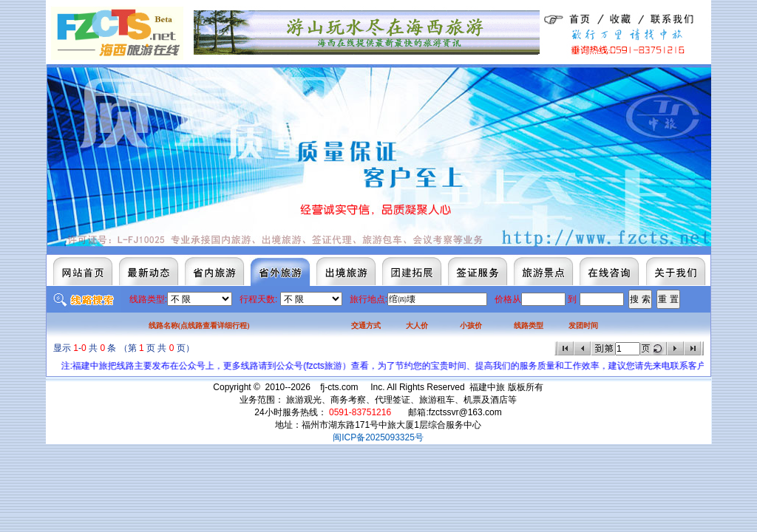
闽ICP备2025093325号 (378, 437)
